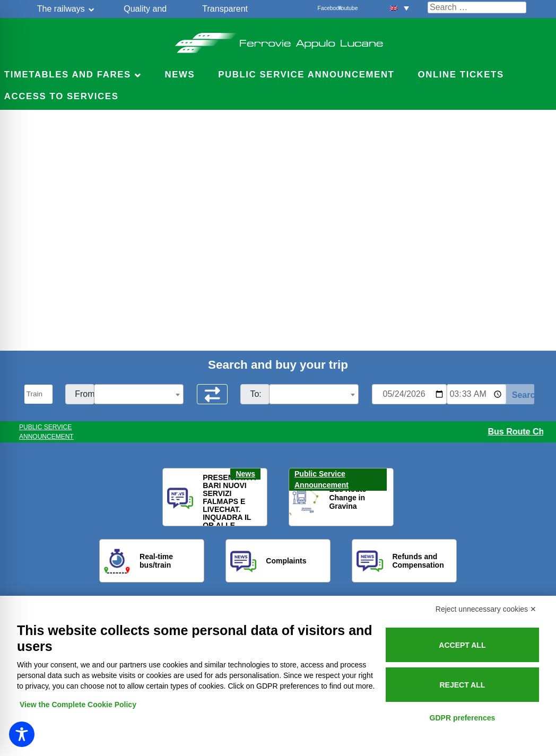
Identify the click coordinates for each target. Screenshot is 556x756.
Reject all (462, 685)
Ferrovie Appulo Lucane (278, 40)
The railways (61, 9)
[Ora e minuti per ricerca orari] (476, 394)
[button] (399, 8)
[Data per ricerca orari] (409, 394)
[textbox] (139, 395)
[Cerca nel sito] (477, 7)
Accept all (462, 645)
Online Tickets (461, 75)
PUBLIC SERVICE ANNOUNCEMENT (46, 432)
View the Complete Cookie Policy (78, 705)
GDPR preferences (463, 718)
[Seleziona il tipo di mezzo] (39, 394)
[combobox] (139, 394)
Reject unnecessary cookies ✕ (486, 609)
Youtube (344, 8)
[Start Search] (519, 394)
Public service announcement (306, 75)
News (180, 75)
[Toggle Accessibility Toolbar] (22, 734)
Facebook (324, 8)
